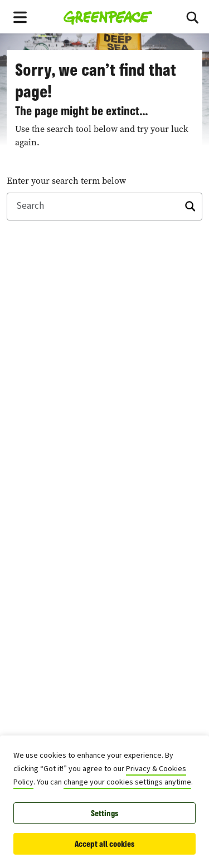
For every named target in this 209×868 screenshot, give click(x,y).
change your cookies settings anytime (127, 782)
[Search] (192, 17)
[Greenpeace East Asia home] (108, 17)
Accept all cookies (104, 844)
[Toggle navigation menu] (20, 17)
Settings (104, 813)
